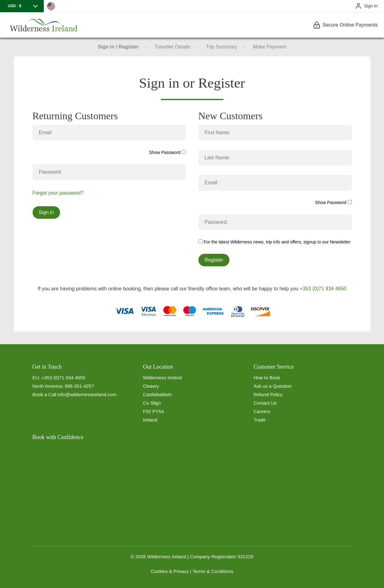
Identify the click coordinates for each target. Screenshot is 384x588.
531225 (245, 557)
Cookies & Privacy (170, 571)
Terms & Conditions (213, 571)
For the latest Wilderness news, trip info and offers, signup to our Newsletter (275, 242)
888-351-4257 (79, 386)
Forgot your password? (58, 193)
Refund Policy (268, 394)
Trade (260, 420)
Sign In (371, 6)
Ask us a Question (273, 386)
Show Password (167, 152)
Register (214, 260)
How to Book (267, 378)
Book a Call (45, 394)
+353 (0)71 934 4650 (323, 289)
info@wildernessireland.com (87, 394)
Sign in (46, 212)
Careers (262, 411)
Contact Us (265, 403)
